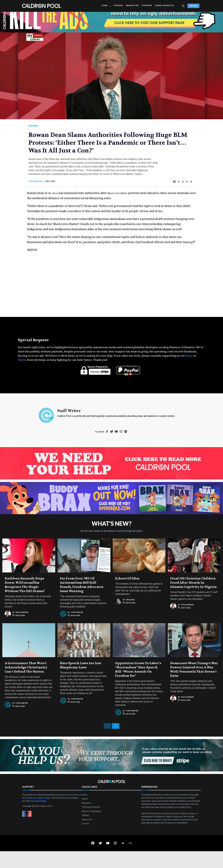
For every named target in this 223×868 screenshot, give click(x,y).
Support (193, 6)
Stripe (189, 369)
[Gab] (178, 185)
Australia (38, 126)
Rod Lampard (22, 627)
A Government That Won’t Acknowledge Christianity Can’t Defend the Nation (26, 682)
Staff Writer (40, 184)
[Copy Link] (182, 185)
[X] (174, 185)
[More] (186, 185)
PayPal (22, 373)
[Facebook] (169, 185)
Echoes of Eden (127, 593)
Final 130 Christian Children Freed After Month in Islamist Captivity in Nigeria (193, 597)
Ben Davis (130, 614)
